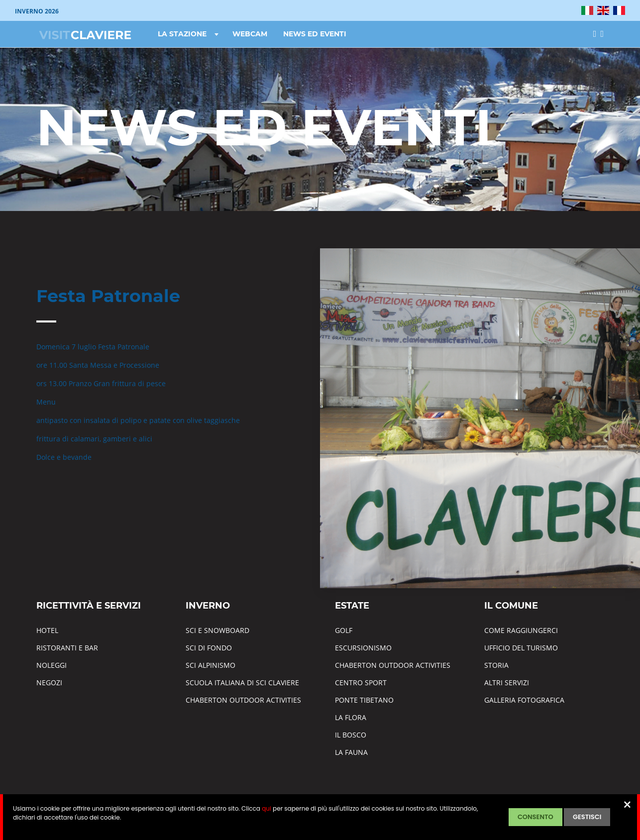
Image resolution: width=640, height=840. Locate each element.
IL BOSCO (351, 735)
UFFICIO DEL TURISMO (521, 648)
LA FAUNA (351, 752)
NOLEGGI (52, 665)
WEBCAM (250, 34)
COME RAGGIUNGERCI (521, 630)
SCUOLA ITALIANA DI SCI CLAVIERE (242, 682)
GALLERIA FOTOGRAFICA (524, 700)
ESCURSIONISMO (363, 648)
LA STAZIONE (189, 34)
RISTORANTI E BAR (67, 648)
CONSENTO (535, 817)
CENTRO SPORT (361, 682)
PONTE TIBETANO (364, 700)
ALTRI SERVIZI (507, 682)
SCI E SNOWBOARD (217, 630)
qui (267, 808)
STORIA (496, 665)
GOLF (344, 630)
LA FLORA (351, 717)
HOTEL (47, 630)
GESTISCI (587, 817)
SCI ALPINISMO (211, 665)
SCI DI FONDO (209, 648)
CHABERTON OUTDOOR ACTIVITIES (243, 700)
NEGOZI (49, 682)
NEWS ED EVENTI (315, 34)
